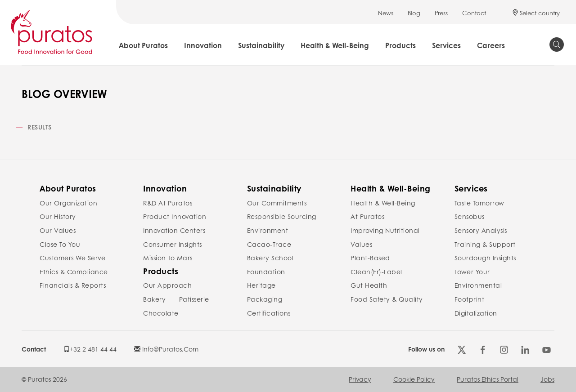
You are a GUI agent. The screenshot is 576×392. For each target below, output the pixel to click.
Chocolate (161, 313)
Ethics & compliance (74, 272)
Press (441, 13)
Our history (58, 216)
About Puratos (143, 45)
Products (400, 45)
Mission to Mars (168, 258)
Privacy (360, 379)
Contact (474, 13)
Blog (414, 13)
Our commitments (277, 203)
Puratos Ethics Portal (488, 379)
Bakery (154, 299)
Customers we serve (72, 258)
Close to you (60, 244)
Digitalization (476, 313)
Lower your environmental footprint (478, 285)
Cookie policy (414, 379)
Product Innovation (175, 216)
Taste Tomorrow (479, 203)
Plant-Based (370, 258)
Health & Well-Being (335, 45)
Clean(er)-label (376, 272)
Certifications (269, 313)
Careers (491, 45)
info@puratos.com (166, 349)
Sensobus (470, 216)
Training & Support (485, 244)
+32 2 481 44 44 (90, 349)
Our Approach (167, 285)
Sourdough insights (485, 258)
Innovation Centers (174, 230)
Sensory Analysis (481, 230)
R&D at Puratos (168, 203)
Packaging (265, 299)
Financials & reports (73, 285)
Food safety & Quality (387, 299)
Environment (268, 230)
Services (446, 45)
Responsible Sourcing (282, 216)
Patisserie (194, 299)
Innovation (203, 45)
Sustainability (261, 45)
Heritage (261, 285)
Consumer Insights (173, 244)
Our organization (68, 203)
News (386, 13)
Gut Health (369, 285)
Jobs (547, 379)
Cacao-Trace (269, 244)
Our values (58, 230)
